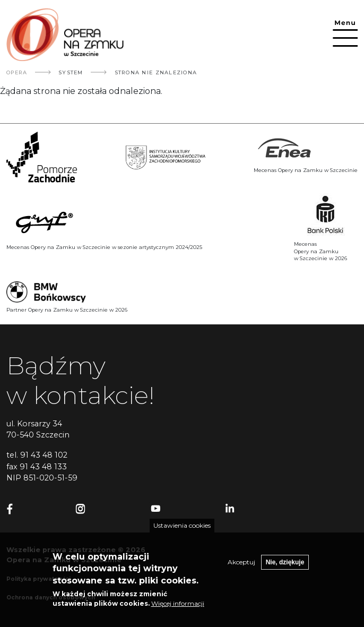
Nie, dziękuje (285, 562)
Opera (17, 72)
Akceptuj (241, 562)
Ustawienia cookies (182, 525)
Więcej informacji (178, 603)
